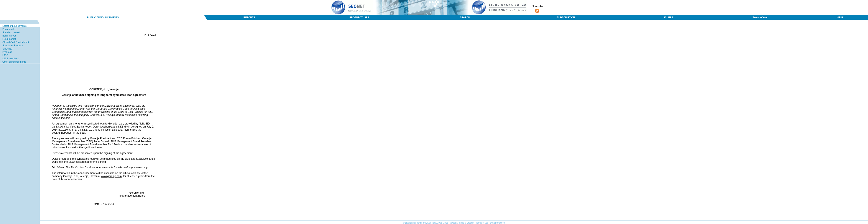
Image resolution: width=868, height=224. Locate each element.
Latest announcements (14, 26)
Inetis (461, 223)
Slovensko (537, 6)
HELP (840, 17)
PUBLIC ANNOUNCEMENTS (103, 17)
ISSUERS (668, 17)
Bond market (9, 36)
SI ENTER (8, 49)
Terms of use (760, 17)
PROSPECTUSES (359, 17)
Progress (7, 52)
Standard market (11, 32)
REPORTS (249, 17)
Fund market (9, 39)
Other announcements (14, 62)
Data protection (498, 223)
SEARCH (465, 17)
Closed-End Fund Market (16, 42)
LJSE (5, 55)
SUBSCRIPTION (566, 17)
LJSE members (11, 58)
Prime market (9, 29)
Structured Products (13, 45)
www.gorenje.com (111, 176)
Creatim (470, 223)
